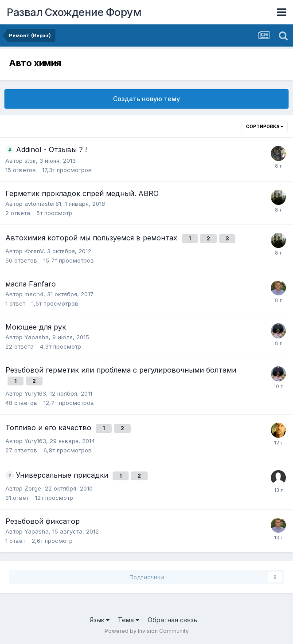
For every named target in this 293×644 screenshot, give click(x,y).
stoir (30, 161)
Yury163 (35, 393)
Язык (100, 620)
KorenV (34, 251)
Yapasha (37, 337)
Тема (129, 620)
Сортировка (265, 126)
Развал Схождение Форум (74, 12)
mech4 (34, 294)
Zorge (33, 488)
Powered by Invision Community (147, 631)
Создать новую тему (146, 99)
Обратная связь (172, 620)
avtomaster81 (43, 204)
